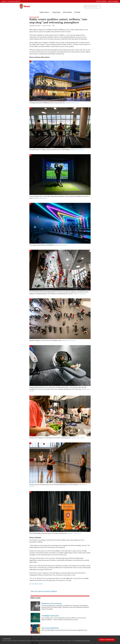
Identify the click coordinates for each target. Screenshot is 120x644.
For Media (77, 12)
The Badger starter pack (50, 616)
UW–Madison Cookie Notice (82, 641)
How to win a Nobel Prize (50, 628)
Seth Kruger (48, 26)
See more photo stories (36, 584)
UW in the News (67, 12)
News (27, 6)
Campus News (56, 12)
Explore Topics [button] (45, 12)
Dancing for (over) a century (52, 603)
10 (30, 492)
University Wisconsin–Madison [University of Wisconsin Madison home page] (11, 1)
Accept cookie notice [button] (107, 640)
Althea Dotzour (75, 103)
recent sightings (38, 591)
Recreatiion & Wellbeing (50, 591)
